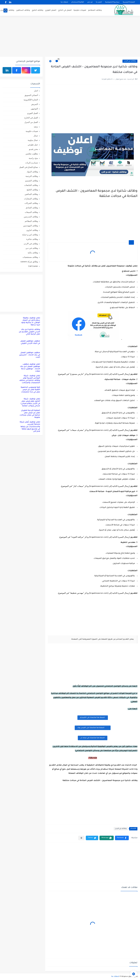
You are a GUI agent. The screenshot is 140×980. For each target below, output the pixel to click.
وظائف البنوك (32, 172)
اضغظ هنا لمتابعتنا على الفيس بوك (93, 728)
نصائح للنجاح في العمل (29, 167)
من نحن (90, 2)
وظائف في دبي (32, 248)
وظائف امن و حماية (30, 235)
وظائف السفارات (31, 199)
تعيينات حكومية (80, 10)
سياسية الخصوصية (112, 2)
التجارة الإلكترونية (31, 100)
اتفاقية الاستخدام (78, 2)
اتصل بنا (99, 2)
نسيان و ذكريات (32, 163)
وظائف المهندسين (31, 226)
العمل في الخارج (65, 10)
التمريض (35, 104)
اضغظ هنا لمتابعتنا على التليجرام (93, 718)
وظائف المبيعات (31, 212)
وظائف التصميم (32, 181)
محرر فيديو (33, 149)
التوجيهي (34, 109)
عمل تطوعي (33, 145)
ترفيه (36, 127)
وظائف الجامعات (31, 185)
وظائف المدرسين (31, 217)
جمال (36, 136)
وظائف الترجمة (32, 176)
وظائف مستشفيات (30, 257)
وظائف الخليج (38, 10)
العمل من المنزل (31, 122)
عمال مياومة (33, 140)
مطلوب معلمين (32, 154)
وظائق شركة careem (29, 262)
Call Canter (33, 266)
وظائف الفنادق (32, 208)
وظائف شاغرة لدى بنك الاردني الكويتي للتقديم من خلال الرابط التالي (29, 332)
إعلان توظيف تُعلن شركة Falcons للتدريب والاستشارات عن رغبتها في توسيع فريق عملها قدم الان (30, 427)
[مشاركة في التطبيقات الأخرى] (81, 838)
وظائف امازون (32, 230)
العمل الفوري (51, 10)
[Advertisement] (70, 37)
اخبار (36, 91)
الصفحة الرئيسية (129, 2)
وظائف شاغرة (32, 239)
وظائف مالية (33, 253)
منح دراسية (33, 158)
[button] (122, 838)
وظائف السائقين (23, 10)
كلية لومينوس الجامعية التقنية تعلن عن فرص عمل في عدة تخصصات (30, 390)
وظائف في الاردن (7, 10)
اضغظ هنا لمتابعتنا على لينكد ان (93, 738)
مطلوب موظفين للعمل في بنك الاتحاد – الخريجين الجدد (30, 355)
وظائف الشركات (31, 203)
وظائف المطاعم (95, 10)
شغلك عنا (64, 2)
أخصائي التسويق (31, 95)
